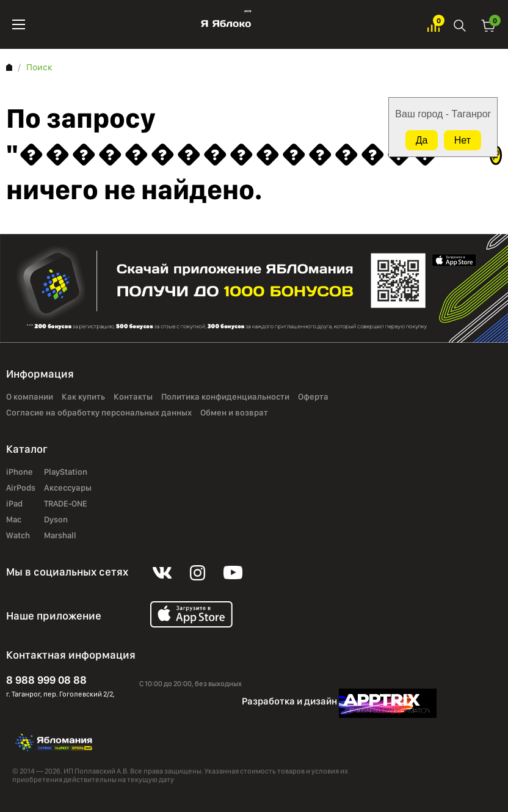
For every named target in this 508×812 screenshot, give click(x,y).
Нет (463, 140)
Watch (18, 536)
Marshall (60, 536)
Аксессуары (68, 488)
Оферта (313, 397)
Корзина (488, 25)
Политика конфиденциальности (225, 397)
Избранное (434, 25)
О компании (30, 397)
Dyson (56, 520)
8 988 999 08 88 (46, 680)
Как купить (83, 397)
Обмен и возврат (234, 413)
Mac (14, 520)
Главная (9, 67)
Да (422, 140)
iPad (14, 504)
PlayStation (66, 472)
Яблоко (226, 24)
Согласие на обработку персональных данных (99, 413)
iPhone (20, 472)
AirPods (21, 488)
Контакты (133, 397)
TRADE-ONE (66, 504)
